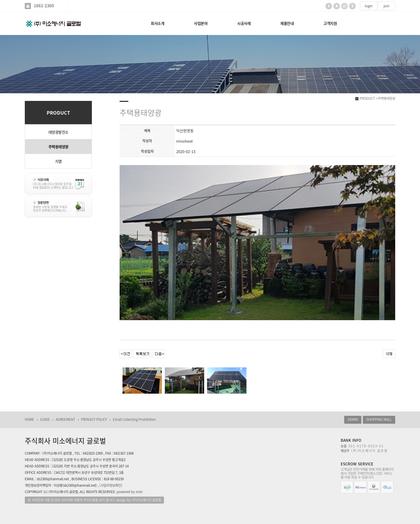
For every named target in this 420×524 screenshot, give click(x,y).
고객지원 (330, 23)
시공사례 (244, 23)
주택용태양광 (58, 147)
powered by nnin (130, 492)
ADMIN (353, 419)
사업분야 (201, 23)
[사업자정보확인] (111, 485)
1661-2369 (44, 6)
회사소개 (157, 23)
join (386, 6)
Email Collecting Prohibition (134, 419)
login (369, 6)
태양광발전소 (58, 132)
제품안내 (287, 23)
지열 (58, 161)
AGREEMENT (65, 419)
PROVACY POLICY (94, 419)
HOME (29, 419)
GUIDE (45, 419)
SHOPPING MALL (379, 419)
